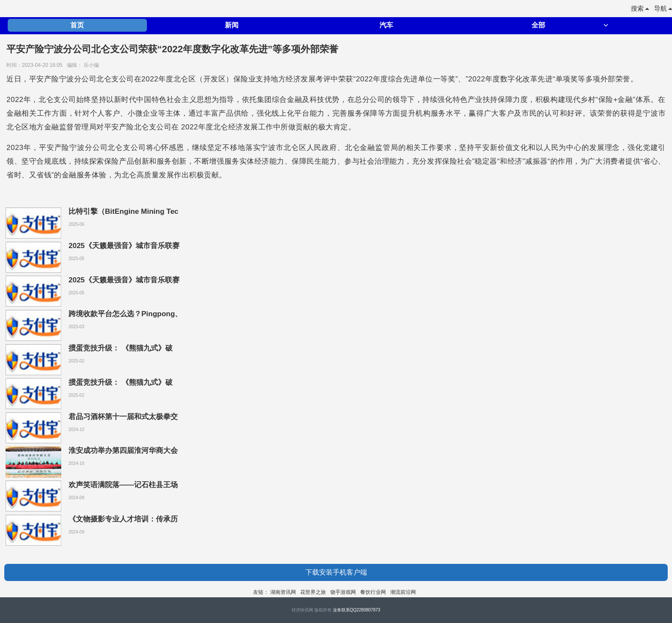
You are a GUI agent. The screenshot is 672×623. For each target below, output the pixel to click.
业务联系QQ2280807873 (357, 610)
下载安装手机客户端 (336, 572)
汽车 (386, 25)
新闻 (232, 25)
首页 (77, 25)
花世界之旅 (313, 592)
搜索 (640, 8)
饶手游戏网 (343, 592)
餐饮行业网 (373, 592)
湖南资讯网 (283, 592)
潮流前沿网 (403, 592)
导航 (663, 8)
